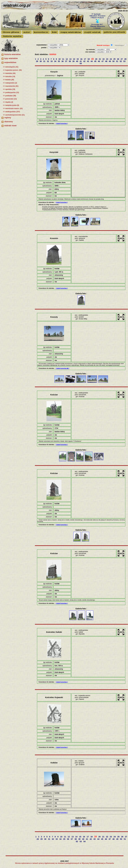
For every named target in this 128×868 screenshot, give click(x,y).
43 (88, 61)
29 (37, 61)
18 (89, 59)
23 (107, 59)
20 (97, 59)
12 (67, 59)
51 (117, 61)
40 (77, 61)
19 (93, 59)
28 (126, 59)
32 (48, 61)
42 (85, 61)
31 (45, 61)
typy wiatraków (11, 58)
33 (52, 61)
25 (115, 59)
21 (100, 59)
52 (121, 61)
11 (63, 59)
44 (92, 61)
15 (78, 59)
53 (125, 61)
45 (95, 61)
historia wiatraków (12, 54)
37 (66, 61)
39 (74, 61)
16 (82, 59)
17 (85, 59)
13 (71, 59)
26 (118, 59)
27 (122, 59)
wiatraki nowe (10, 126)
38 (70, 61)
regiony (8, 118)
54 (81, 63)
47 (103, 61)
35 (59, 61)
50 (114, 61)
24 (111, 59)
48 (106, 61)
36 (63, 61)
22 (104, 59)
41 (81, 61)
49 (110, 61)
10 (60, 59)
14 (74, 59)
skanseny (9, 122)
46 (99, 61)
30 (41, 61)
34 (56, 61)
